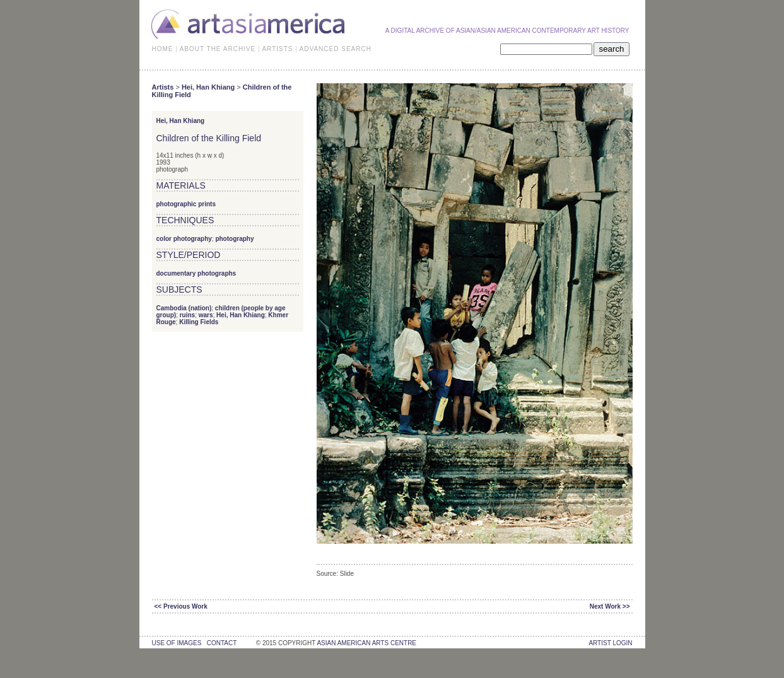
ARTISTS (277, 49)
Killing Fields (199, 322)
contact (222, 643)
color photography (184, 239)
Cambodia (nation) (184, 308)
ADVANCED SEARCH (336, 49)
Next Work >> (610, 606)
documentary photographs (196, 273)
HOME (163, 49)
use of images (177, 643)
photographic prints (186, 204)
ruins (187, 315)
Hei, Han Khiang (208, 87)
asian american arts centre (366, 643)
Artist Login (610, 643)
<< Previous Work (181, 606)
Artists (163, 87)
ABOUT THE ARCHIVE (218, 49)
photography (234, 239)
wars (206, 315)
